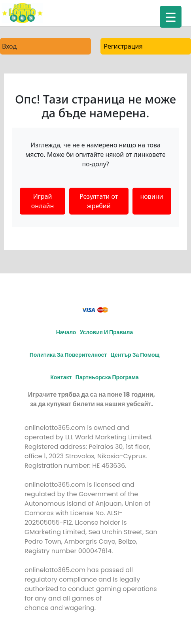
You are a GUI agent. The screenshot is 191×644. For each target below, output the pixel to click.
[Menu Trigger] (171, 17)
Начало (66, 332)
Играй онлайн (43, 201)
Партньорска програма (107, 377)
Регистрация (123, 46)
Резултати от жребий (99, 201)
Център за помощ (135, 355)
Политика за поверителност (68, 355)
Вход (9, 46)
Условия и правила (107, 332)
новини (152, 196)
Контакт (61, 377)
